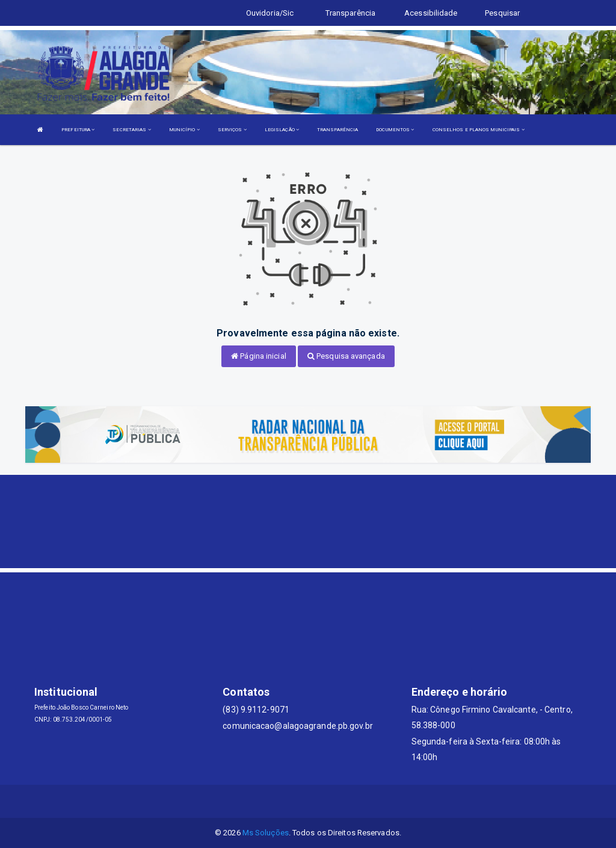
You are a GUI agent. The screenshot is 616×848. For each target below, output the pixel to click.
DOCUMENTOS (395, 130)
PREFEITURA (78, 130)
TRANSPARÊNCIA (337, 130)
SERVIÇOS (232, 130)
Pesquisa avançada (346, 356)
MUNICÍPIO (184, 130)
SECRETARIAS (131, 130)
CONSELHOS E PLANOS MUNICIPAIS (479, 130)
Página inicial (259, 356)
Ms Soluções (266, 833)
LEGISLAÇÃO (282, 130)
